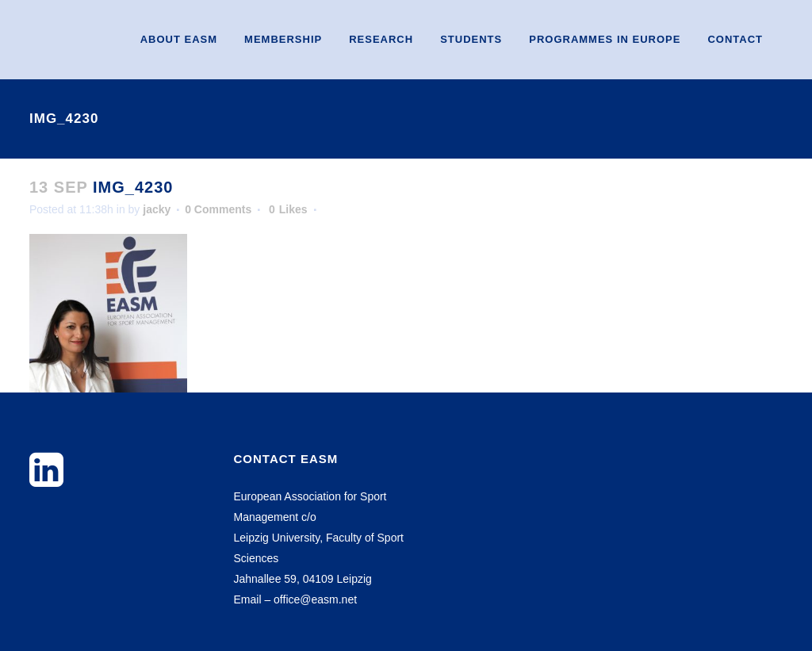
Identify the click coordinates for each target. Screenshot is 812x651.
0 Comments (218, 209)
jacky (157, 209)
